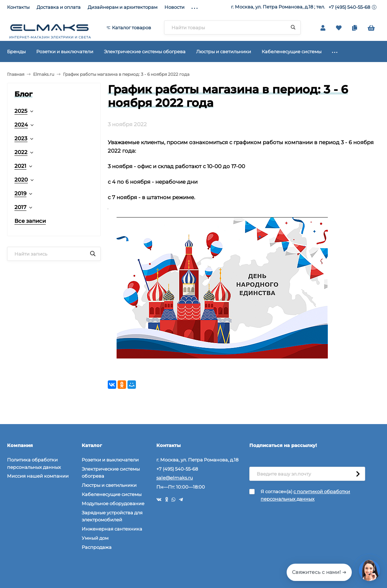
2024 (21, 125)
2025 (21, 111)
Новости (174, 7)
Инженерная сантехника (112, 529)
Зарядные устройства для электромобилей (112, 516)
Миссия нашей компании (38, 476)
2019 (20, 193)
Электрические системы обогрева (111, 473)
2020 (21, 180)
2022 (21, 152)
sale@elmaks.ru (175, 478)
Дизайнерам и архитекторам (123, 7)
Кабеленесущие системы (112, 494)
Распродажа (97, 547)
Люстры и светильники (109, 485)
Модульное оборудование (113, 503)
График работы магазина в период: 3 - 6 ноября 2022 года (126, 74)
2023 (21, 138)
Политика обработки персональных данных (34, 463)
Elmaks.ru (44, 74)
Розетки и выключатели (110, 460)
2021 (20, 166)
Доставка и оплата (59, 7)
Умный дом (95, 538)
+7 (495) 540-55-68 (349, 7)
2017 (20, 207)
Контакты (18, 7)
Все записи (30, 221)
